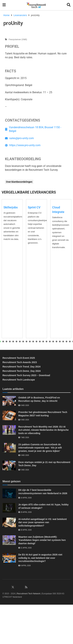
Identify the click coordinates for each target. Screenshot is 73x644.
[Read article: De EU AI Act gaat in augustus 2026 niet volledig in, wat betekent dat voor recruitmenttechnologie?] (9, 558)
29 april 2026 (25, 512)
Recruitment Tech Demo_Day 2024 (22, 371)
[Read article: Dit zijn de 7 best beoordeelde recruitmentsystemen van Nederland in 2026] (9, 493)
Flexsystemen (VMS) (18, 40)
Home (6, 15)
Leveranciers (20, 15)
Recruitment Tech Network (29, 594)
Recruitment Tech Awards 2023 (20, 362)
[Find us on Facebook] (8, 587)
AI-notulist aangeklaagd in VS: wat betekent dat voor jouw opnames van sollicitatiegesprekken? (42, 522)
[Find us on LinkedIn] (4, 587)
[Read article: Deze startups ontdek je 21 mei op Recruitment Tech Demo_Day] (9, 465)
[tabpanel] (12, 269)
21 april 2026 (25, 548)
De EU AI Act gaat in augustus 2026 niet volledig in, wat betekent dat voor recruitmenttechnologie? (40, 558)
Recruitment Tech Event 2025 (19, 358)
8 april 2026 (24, 566)
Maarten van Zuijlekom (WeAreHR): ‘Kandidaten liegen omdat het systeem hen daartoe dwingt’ (42, 540)
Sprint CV (34, 207)
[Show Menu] (4, 5)
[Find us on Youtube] (22, 587)
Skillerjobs (11, 207)
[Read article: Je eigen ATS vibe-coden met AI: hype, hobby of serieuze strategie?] (9, 508)
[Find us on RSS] (26, 587)
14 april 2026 (25, 498)
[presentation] (3, 342)
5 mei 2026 (24, 470)
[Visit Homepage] (36, 5)
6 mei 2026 (24, 455)
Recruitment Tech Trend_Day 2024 (21, 367)
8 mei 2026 (24, 405)
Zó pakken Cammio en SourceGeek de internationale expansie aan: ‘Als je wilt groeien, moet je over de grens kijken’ (40, 448)
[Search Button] (69, 5)
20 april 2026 (25, 530)
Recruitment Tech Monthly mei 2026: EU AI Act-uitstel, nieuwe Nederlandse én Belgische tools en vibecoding (43, 430)
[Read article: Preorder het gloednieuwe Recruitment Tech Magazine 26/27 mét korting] (9, 415)
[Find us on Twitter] (13, 587)
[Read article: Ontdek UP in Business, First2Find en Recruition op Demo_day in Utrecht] (9, 401)
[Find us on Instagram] (17, 587)
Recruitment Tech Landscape (19, 380)
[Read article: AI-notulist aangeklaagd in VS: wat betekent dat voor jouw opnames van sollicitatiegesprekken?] (9, 522)
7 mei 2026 (24, 438)
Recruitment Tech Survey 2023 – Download (26, 375)
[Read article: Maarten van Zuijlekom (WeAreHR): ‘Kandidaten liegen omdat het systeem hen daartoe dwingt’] (9, 540)
